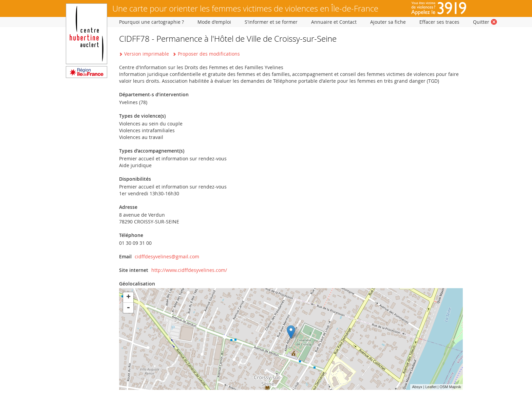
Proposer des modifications (209, 54)
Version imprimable (147, 54)
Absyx (417, 387)
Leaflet (431, 387)
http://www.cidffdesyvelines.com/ (189, 270)
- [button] (128, 308)
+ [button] (128, 297)
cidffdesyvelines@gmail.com (167, 256)
